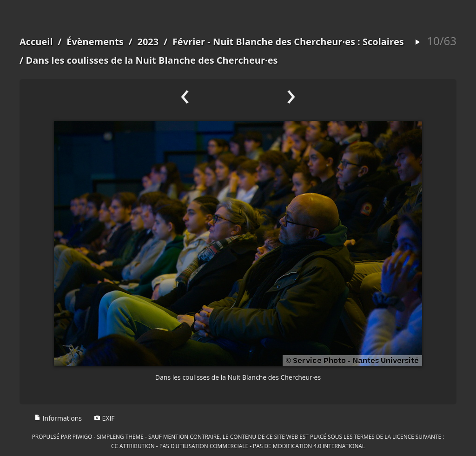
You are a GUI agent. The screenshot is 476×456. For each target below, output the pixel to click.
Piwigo (83, 436)
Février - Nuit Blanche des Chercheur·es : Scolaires (288, 42)
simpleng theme (120, 436)
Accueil (36, 42)
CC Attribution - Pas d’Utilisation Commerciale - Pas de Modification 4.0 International (238, 446)
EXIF (104, 418)
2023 (148, 42)
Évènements (95, 42)
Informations (58, 418)
